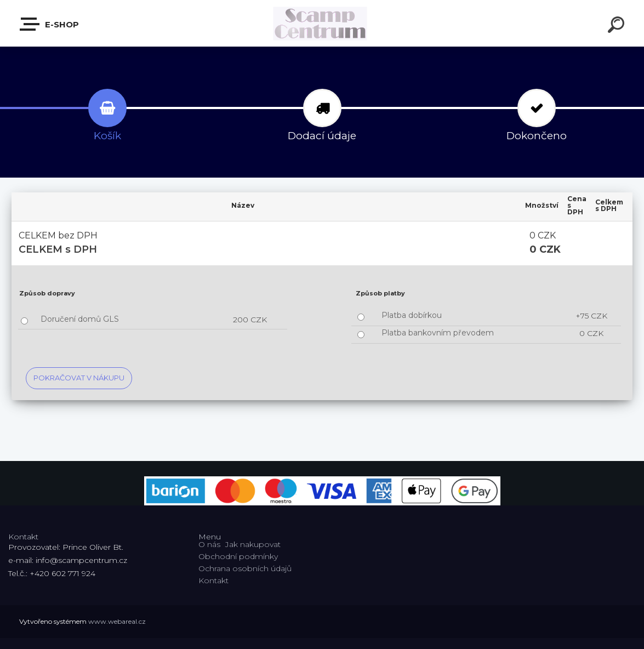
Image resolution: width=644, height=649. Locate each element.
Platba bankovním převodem (438, 333)
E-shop (50, 24)
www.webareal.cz (117, 621)
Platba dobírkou (412, 315)
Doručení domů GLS (80, 319)
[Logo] (322, 23)
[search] (618, 26)
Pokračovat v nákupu (79, 378)
